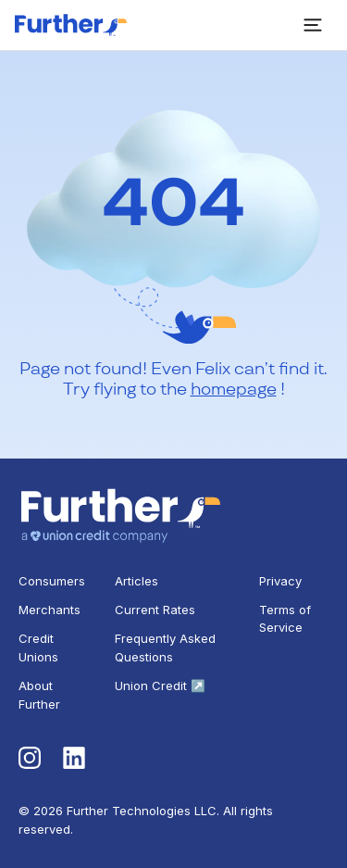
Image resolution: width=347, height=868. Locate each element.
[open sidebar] (313, 25)
